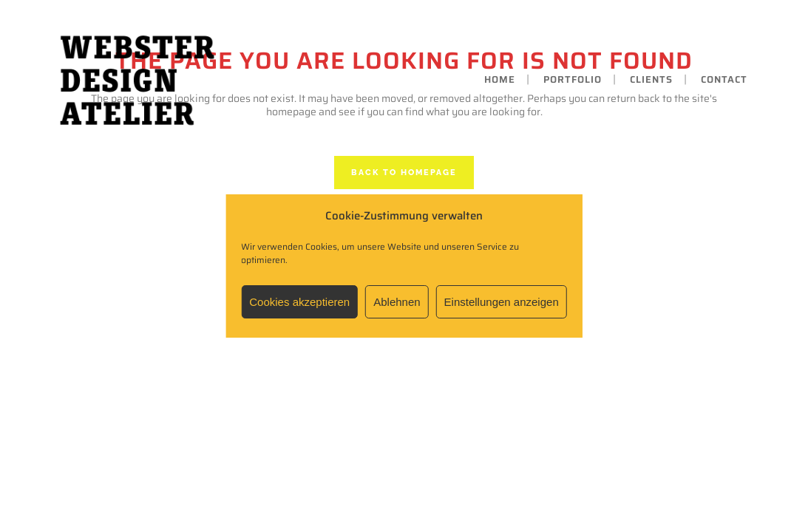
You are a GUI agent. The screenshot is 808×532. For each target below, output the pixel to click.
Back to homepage (404, 173)
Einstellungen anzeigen (502, 302)
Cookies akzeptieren (299, 302)
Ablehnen (397, 302)
